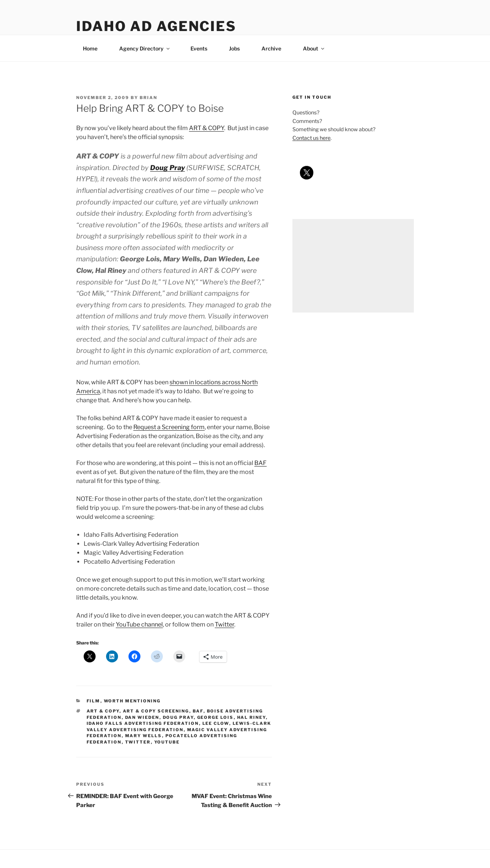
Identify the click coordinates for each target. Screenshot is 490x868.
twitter (138, 742)
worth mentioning (132, 701)
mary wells (144, 736)
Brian (148, 98)
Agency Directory (145, 48)
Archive (271, 48)
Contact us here (311, 138)
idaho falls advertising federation (143, 723)
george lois (215, 717)
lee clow (216, 723)
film (94, 701)
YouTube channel (139, 624)
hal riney (252, 717)
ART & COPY (207, 128)
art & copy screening (156, 711)
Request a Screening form (169, 427)
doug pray (178, 717)
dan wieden (142, 717)
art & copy (103, 711)
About (314, 48)
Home (90, 48)
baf (198, 711)
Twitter (224, 624)
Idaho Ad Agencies (156, 26)
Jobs (234, 48)
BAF (260, 463)
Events (199, 48)
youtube (167, 742)
